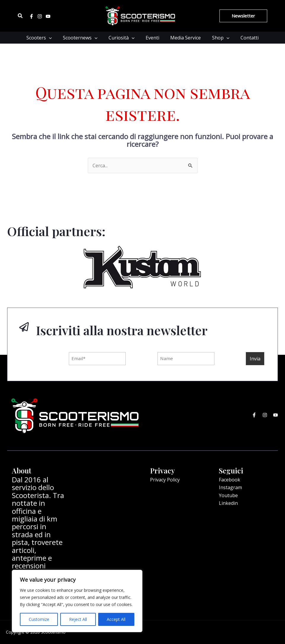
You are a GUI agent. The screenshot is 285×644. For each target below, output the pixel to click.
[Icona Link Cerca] (20, 16)
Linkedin (228, 503)
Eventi (152, 38)
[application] (54, 38)
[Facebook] (31, 16)
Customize (39, 619)
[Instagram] (40, 16)
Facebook (230, 480)
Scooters (44, 38)
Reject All (78, 619)
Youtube (228, 495)
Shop (218, 38)
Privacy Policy (165, 480)
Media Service (184, 38)
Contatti (245, 38)
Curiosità (123, 38)
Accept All (116, 619)
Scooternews (83, 38)
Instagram (230, 487)
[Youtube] (48, 16)
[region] (77, 601)
